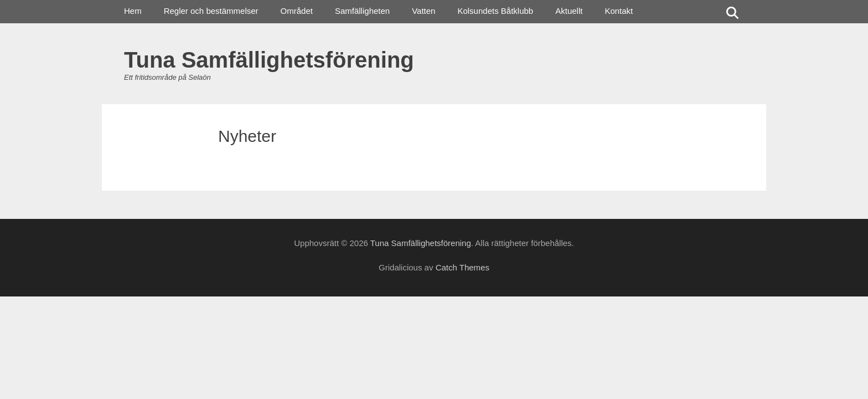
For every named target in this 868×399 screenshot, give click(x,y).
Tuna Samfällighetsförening (269, 60)
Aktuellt (569, 11)
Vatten (423, 11)
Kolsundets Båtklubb (495, 11)
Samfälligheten (362, 11)
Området (297, 11)
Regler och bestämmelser (211, 11)
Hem (133, 11)
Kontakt (619, 11)
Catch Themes (463, 267)
